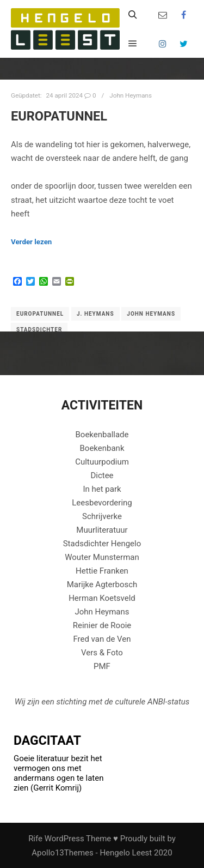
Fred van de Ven (102, 639)
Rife (35, 839)
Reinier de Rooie (102, 625)
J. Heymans (95, 314)
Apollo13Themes (63, 853)
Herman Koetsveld (102, 598)
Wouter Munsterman (102, 557)
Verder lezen (31, 242)
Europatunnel (40, 314)
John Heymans (131, 95)
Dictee (102, 475)
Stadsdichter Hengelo (102, 544)
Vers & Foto (102, 653)
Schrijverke (102, 516)
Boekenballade (102, 435)
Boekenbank (102, 448)
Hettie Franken (102, 571)
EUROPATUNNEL (59, 116)
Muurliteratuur (102, 530)
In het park (102, 489)
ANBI (156, 702)
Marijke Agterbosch (102, 584)
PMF (102, 666)
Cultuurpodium (102, 462)
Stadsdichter (39, 330)
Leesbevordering (102, 503)
